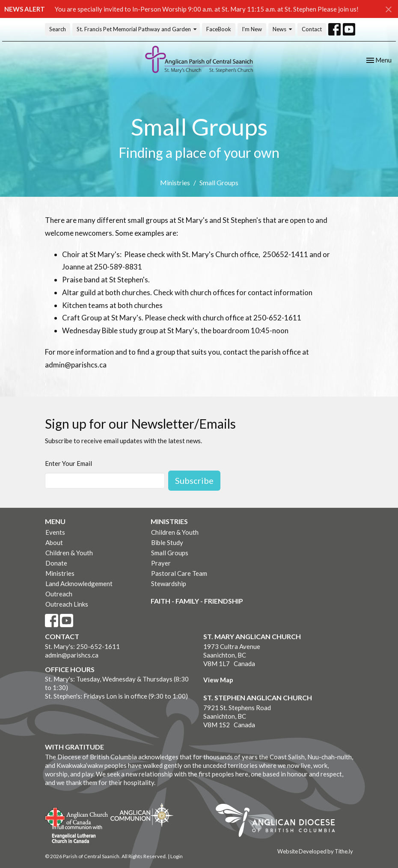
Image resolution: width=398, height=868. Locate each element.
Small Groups (170, 553)
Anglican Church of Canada (77, 816)
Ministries (175, 182)
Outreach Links (67, 604)
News (283, 29)
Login (177, 856)
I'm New (252, 29)
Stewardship (169, 584)
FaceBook (219, 29)
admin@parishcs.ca (72, 655)
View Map (218, 680)
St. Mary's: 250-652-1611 (82, 646)
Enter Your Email (68, 463)
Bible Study (167, 542)
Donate (56, 563)
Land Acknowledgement (79, 584)
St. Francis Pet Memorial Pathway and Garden (137, 29)
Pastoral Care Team (179, 573)
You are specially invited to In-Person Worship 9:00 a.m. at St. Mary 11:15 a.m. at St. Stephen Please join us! (207, 9)
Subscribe (194, 480)
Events (55, 532)
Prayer (161, 563)
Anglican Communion (142, 815)
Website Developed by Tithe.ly (315, 851)
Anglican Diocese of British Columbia (280, 822)
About (54, 542)
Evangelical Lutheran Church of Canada (74, 835)
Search (58, 29)
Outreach (59, 594)
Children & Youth (69, 553)
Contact (312, 29)
